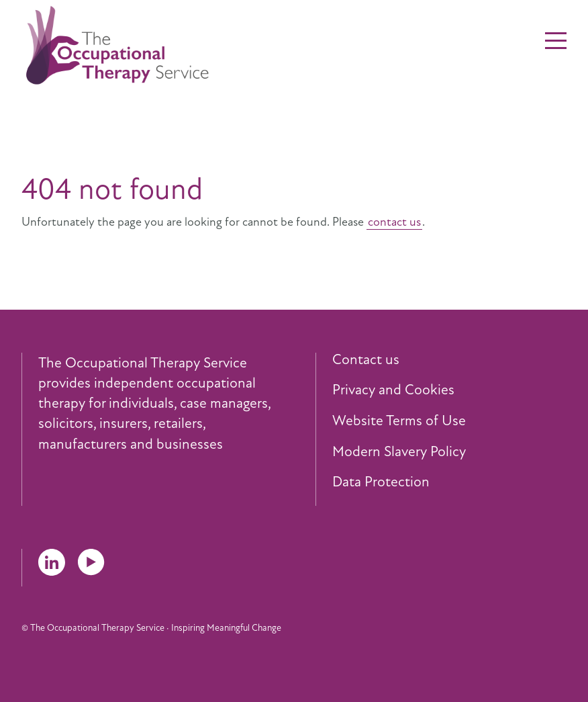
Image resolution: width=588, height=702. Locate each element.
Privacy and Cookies (393, 390)
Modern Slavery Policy (399, 452)
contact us (394, 222)
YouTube (91, 562)
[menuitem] (449, 360)
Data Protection (381, 482)
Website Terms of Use (399, 421)
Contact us (366, 360)
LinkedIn (52, 562)
